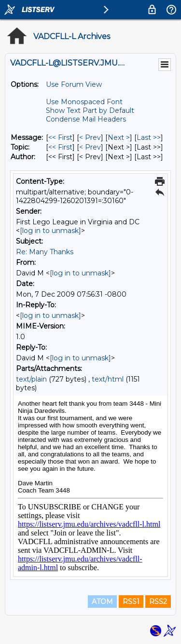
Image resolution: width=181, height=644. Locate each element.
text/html (108, 379)
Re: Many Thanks (45, 252)
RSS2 (158, 602)
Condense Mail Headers (86, 119)
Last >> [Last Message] (149, 137)
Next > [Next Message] (119, 137)
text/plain (31, 379)
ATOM (102, 602)
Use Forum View (74, 84)
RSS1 (131, 602)
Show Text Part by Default (90, 110)
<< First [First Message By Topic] (60, 147)
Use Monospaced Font (84, 102)
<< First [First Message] (60, 137)
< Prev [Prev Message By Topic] (90, 147)
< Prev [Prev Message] (90, 137)
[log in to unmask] (50, 231)
